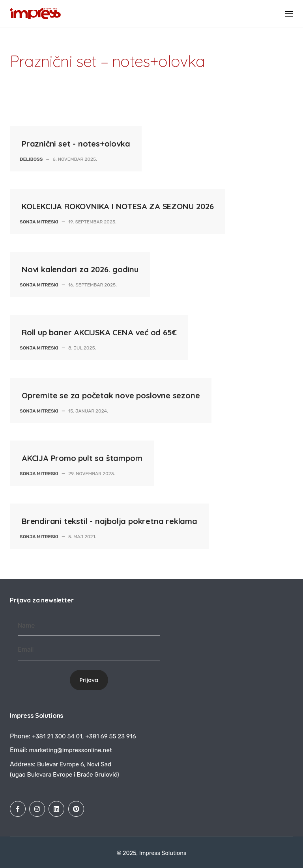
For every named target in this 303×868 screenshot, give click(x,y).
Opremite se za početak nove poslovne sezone (111, 395)
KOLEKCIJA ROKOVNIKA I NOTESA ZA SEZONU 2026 (118, 206)
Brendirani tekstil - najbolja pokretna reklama (109, 521)
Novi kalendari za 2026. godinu (80, 269)
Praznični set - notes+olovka (76, 144)
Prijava (89, 680)
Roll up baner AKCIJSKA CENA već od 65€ (99, 332)
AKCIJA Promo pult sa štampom (82, 458)
